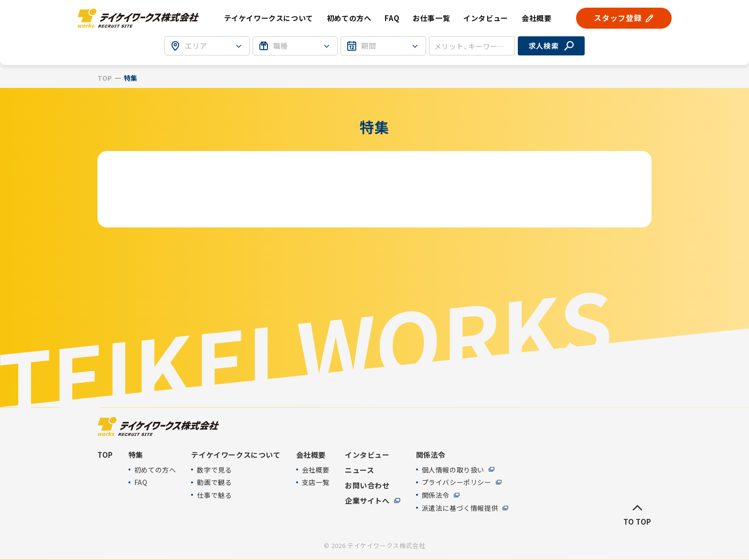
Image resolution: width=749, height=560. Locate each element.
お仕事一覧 (431, 18)
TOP (105, 78)
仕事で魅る (214, 495)
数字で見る (214, 469)
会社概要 (316, 469)
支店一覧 (316, 482)
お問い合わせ (367, 485)
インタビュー (486, 18)
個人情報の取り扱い (453, 469)
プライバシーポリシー (457, 482)
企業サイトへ (367, 500)
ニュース (359, 470)
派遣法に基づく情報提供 (460, 508)
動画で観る (214, 482)
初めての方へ (349, 18)
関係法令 (436, 495)
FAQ (392, 18)
